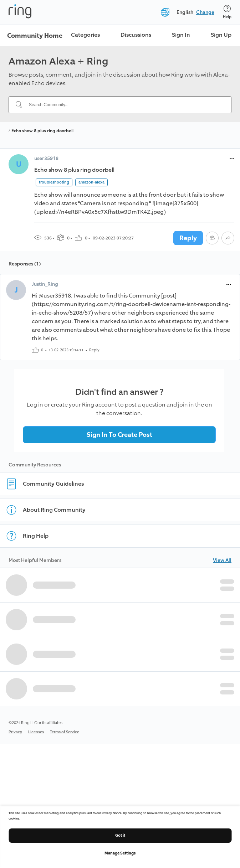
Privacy (15, 732)
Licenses (36, 732)
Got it (120, 835)
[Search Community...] (124, 105)
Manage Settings (120, 853)
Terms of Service (65, 732)
